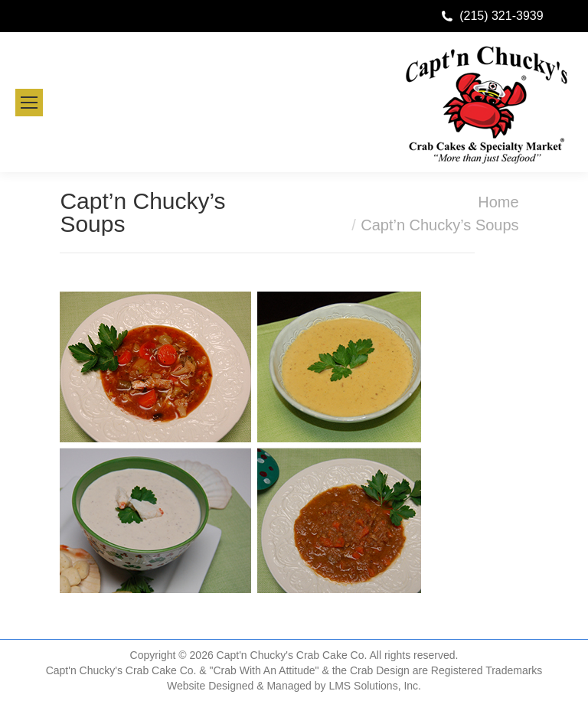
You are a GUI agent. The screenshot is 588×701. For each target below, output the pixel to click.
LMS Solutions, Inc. (375, 686)
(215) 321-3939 (501, 16)
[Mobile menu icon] (29, 103)
